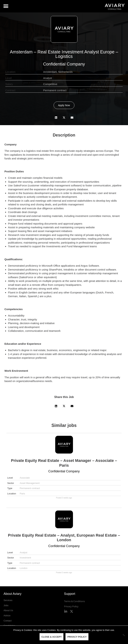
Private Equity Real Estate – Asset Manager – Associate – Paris (64, 463)
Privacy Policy (71, 606)
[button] (6, 6)
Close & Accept (51, 637)
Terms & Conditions (74, 601)
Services (8, 600)
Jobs (6, 605)
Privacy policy (77, 637)
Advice (7, 616)
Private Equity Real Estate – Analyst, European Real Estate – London (64, 538)
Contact (8, 621)
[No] (124, 635)
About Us (8, 610)
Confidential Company (64, 64)
